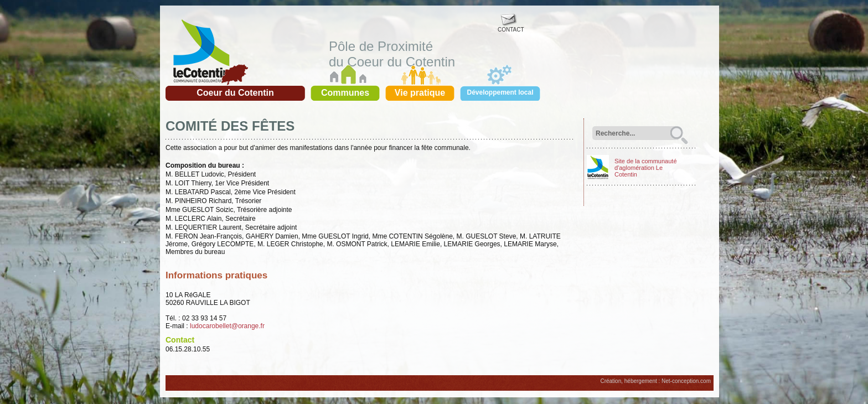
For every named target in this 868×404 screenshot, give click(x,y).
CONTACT (511, 27)
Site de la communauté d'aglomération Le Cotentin (646, 168)
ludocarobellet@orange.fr (227, 326)
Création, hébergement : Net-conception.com (655, 381)
